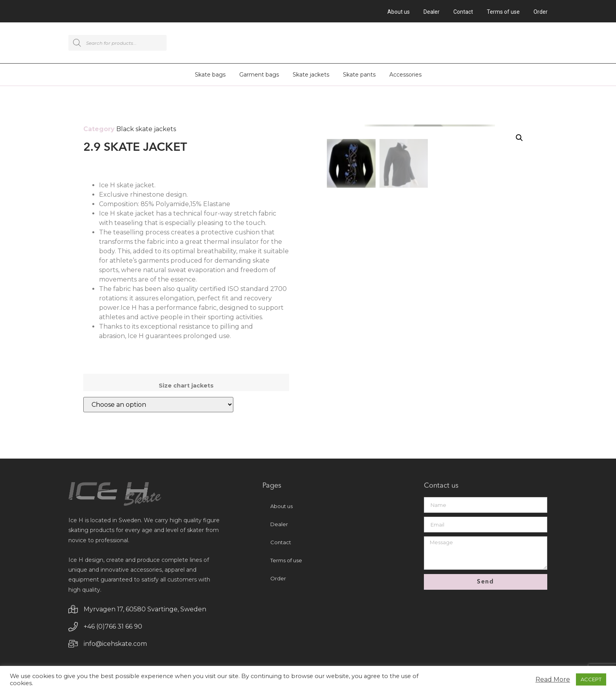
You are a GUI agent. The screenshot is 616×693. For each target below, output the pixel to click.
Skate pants (359, 76)
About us (399, 12)
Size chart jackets (186, 387)
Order (541, 12)
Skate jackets (311, 76)
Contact (463, 12)
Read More (553, 680)
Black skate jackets (146, 130)
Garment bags (259, 76)
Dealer (432, 12)
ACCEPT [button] (591, 679)
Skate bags (210, 76)
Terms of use (503, 12)
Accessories (405, 76)
